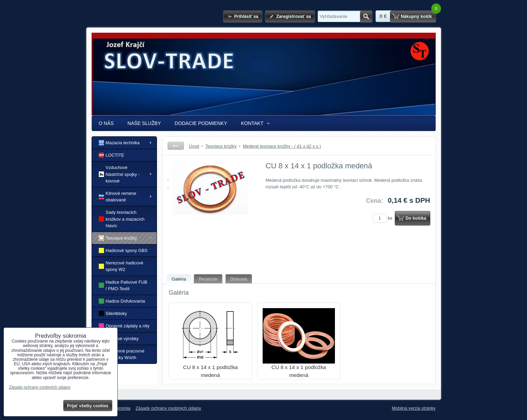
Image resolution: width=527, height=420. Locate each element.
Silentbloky (113, 313)
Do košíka (416, 218)
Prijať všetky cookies (88, 406)
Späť (176, 146)
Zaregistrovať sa (293, 16)
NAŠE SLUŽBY (144, 123)
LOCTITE (112, 155)
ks (384, 218)
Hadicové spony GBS (123, 250)
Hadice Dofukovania (122, 301)
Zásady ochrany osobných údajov (168, 408)
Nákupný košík (416, 16)
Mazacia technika (119, 143)
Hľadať (366, 17)
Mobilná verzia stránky (414, 408)
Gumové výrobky (119, 338)
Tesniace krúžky (118, 238)
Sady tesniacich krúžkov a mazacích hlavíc (122, 219)
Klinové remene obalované (118, 197)
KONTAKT (252, 123)
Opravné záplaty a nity (124, 326)
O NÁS (106, 123)
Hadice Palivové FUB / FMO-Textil (123, 285)
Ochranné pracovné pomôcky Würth (122, 354)
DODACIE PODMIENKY (201, 123)
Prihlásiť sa (246, 16)
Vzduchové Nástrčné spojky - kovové (119, 174)
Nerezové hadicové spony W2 (121, 266)
